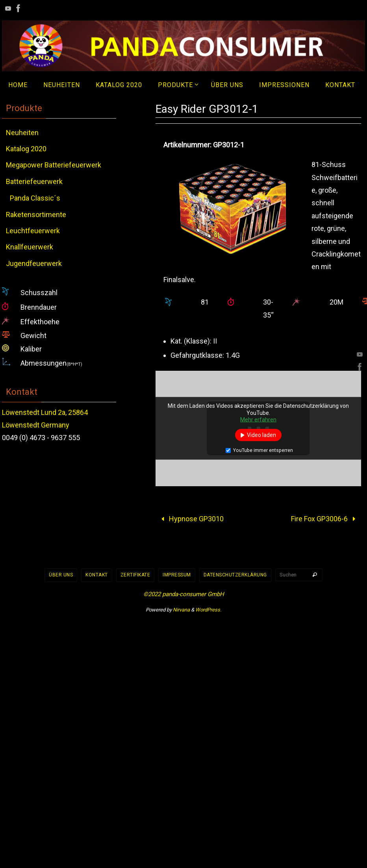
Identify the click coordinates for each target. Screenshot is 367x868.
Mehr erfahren (258, 420)
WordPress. (208, 610)
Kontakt (97, 575)
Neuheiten (22, 133)
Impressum (177, 575)
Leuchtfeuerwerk (33, 231)
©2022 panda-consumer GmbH (184, 594)
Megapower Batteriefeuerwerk (54, 165)
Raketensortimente (36, 215)
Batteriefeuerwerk (34, 181)
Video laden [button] (261, 435)
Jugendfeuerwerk (34, 263)
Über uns (61, 575)
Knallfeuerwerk (30, 247)
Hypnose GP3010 (191, 519)
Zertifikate (135, 575)
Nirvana (181, 610)
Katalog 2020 (26, 149)
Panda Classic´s (35, 198)
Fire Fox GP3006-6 (325, 519)
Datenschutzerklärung (235, 575)
